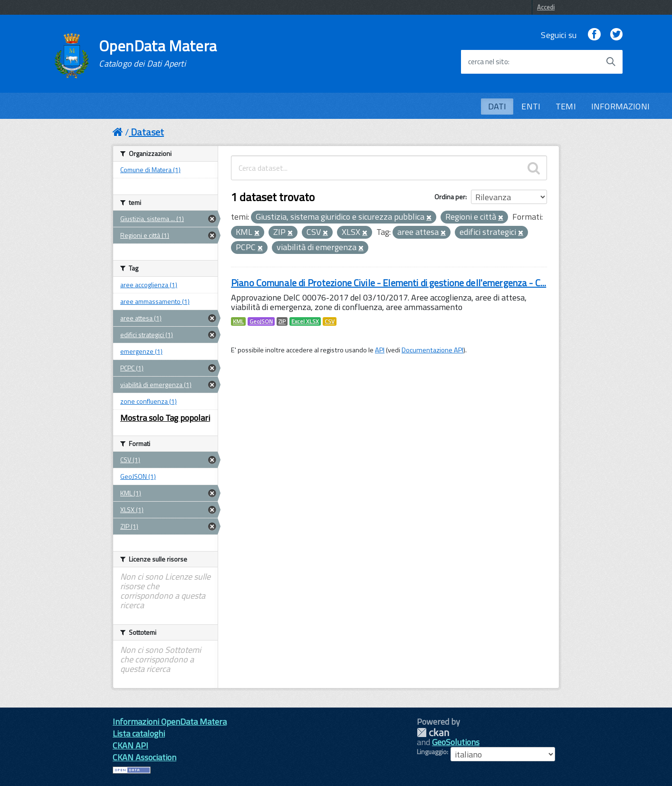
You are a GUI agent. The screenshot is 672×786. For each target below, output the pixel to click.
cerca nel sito (488, 62)
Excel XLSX (305, 321)
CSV (330, 321)
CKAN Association (144, 757)
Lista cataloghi (139, 733)
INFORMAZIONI (620, 106)
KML (238, 321)
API (380, 350)
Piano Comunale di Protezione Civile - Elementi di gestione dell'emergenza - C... (389, 283)
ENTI (531, 106)
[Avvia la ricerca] (611, 62)
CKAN (433, 733)
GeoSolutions (456, 742)
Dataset (147, 132)
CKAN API (130, 745)
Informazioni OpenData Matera (170, 722)
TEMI (566, 106)
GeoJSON (261, 321)
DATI (497, 106)
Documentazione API (432, 350)
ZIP (282, 321)
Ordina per (450, 197)
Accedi (546, 7)
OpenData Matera (158, 53)
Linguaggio (432, 752)
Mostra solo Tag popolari (165, 418)
